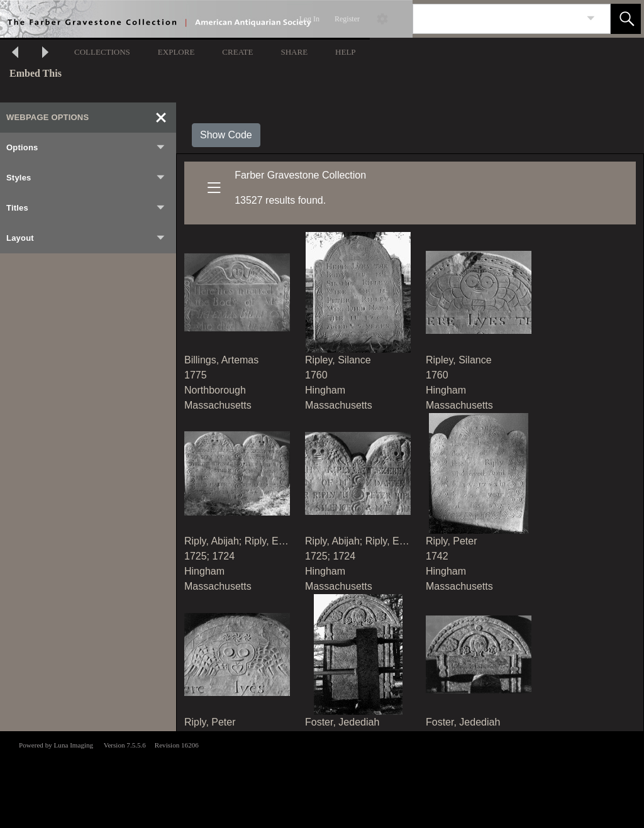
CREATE (237, 52)
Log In (309, 19)
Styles (86, 178)
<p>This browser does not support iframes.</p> (322, 778)
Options (86, 148)
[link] (591, 19)
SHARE (294, 52)
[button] (626, 19)
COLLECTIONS (102, 52)
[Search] (497, 19)
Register (347, 19)
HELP (346, 52)
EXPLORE (176, 52)
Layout (86, 238)
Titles (86, 208)
